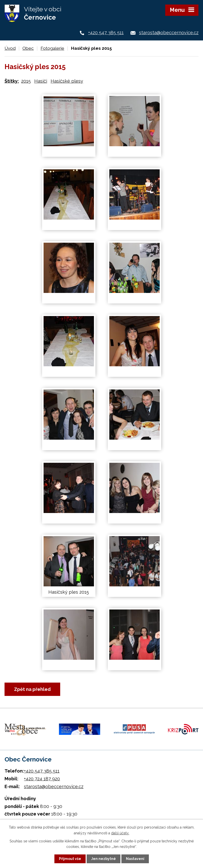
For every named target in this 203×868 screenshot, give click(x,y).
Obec (28, 48)
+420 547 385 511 (106, 33)
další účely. (120, 833)
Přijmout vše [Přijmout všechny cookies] (70, 859)
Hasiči (41, 81)
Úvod (10, 48)
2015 (26, 81)
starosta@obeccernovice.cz (169, 33)
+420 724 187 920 (42, 779)
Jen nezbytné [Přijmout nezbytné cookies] (104, 859)
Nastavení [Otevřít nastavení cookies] (135, 859)
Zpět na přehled (32, 689)
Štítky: (12, 81)
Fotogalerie (52, 48)
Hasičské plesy (67, 81)
